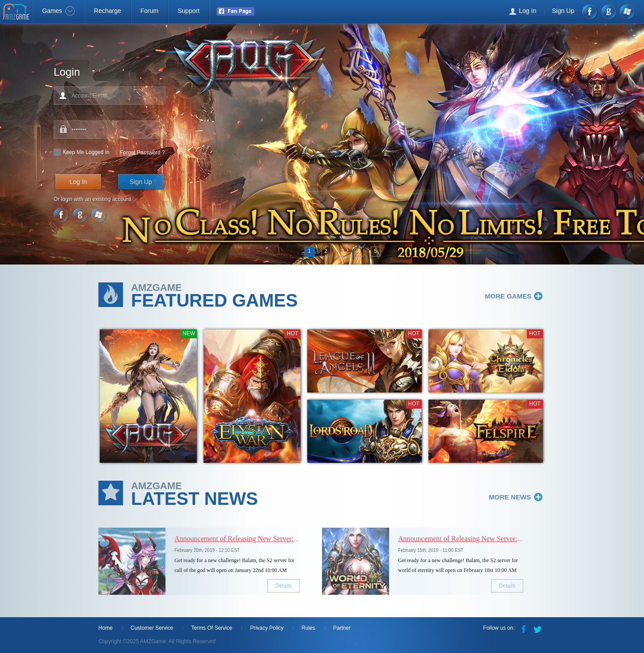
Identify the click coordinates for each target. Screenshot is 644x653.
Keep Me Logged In (86, 152)
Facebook (590, 12)
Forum (149, 11)
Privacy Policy (267, 628)
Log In (527, 11)
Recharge (108, 11)
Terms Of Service (212, 628)
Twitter (538, 628)
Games (58, 11)
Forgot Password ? (142, 153)
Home (106, 628)
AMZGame (17, 13)
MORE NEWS (510, 497)
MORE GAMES (508, 296)
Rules (308, 628)
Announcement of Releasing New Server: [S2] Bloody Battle (262, 539)
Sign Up (563, 11)
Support (189, 11)
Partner (342, 628)
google (608, 12)
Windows (627, 12)
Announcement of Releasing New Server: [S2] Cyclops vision (487, 539)
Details (284, 586)
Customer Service (152, 628)
